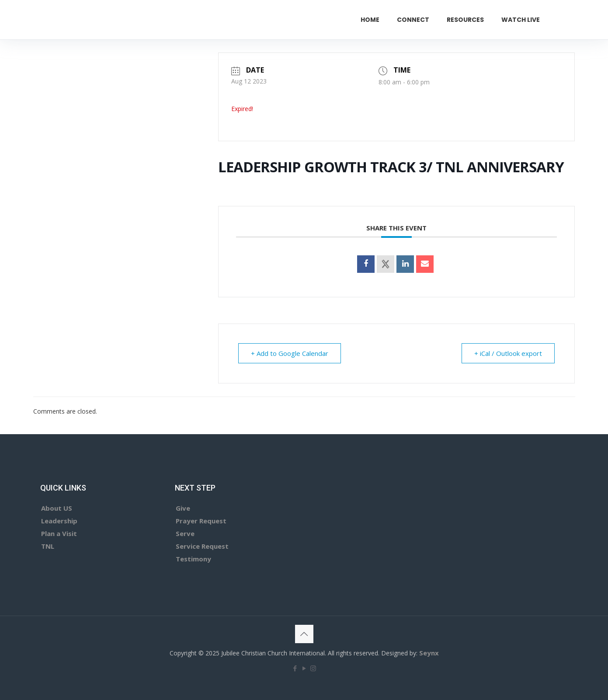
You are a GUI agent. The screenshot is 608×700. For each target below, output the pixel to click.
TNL (48, 546)
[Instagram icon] (313, 668)
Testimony (193, 559)
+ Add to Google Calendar (290, 353)
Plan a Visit (59, 533)
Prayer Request (201, 521)
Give (183, 508)
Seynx (429, 653)
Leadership (59, 521)
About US (57, 508)
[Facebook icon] (295, 668)
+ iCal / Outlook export (508, 353)
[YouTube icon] (304, 668)
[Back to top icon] (304, 634)
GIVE (576, 19)
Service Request (202, 546)
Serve (185, 533)
